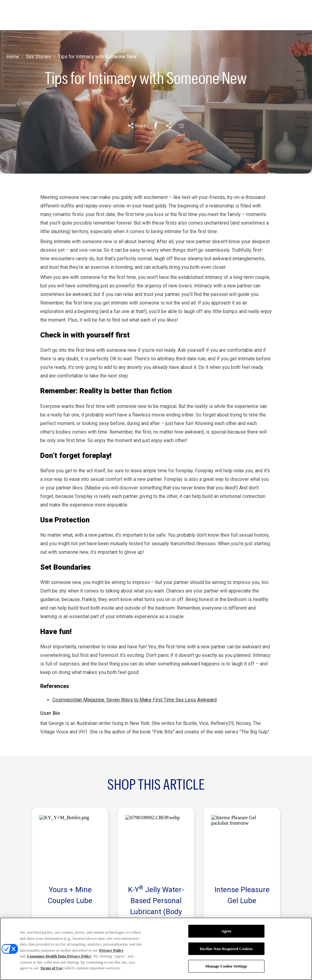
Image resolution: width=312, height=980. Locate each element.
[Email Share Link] (181, 126)
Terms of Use (51, 968)
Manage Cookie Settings (226, 966)
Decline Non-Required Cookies (226, 949)
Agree (226, 931)
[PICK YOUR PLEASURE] (199, 15)
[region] (156, 949)
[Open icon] (281, 15)
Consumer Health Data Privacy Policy (59, 956)
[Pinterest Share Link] (168, 126)
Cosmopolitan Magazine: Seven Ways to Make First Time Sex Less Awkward (135, 700)
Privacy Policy (112, 950)
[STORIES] (119, 15)
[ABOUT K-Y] (153, 15)
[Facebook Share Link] (156, 126)
